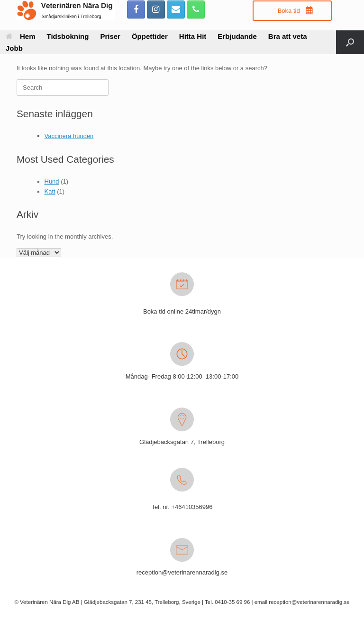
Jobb (14, 48)
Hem (21, 36)
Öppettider (150, 36)
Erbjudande (237, 36)
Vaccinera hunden (69, 136)
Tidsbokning (68, 36)
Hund (52, 181)
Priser (110, 36)
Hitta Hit (193, 36)
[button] (350, 42)
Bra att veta (288, 36)
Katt (50, 191)
